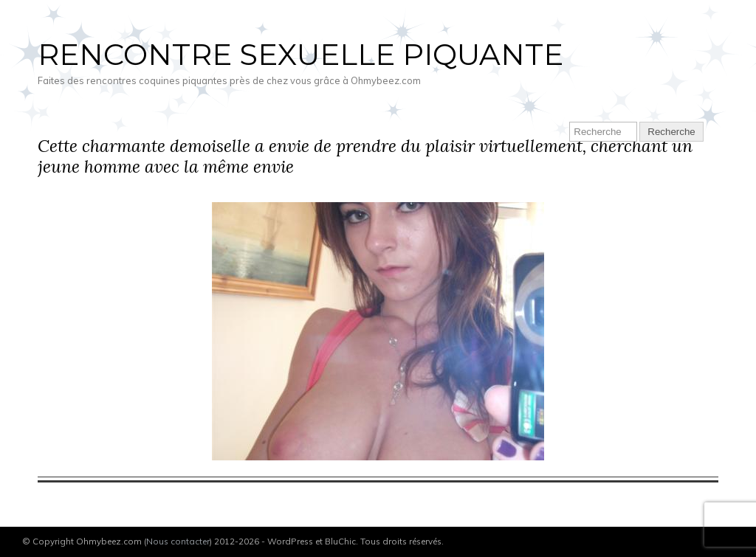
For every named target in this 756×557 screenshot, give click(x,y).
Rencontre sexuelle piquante (300, 54)
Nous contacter (178, 541)
